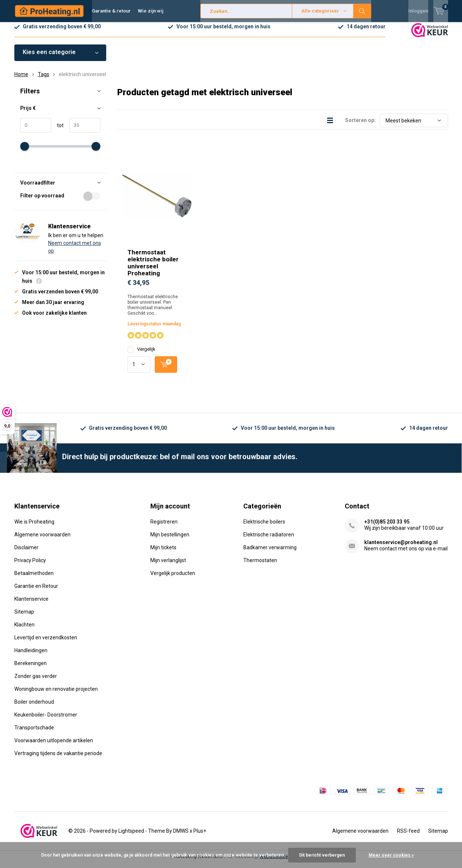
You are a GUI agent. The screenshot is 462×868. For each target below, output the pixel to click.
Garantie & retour (111, 11)
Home (21, 80)
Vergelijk (142, 355)
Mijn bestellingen (170, 540)
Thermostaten (260, 566)
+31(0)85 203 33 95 (387, 527)
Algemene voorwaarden (42, 540)
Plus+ (200, 836)
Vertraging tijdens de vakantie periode (58, 759)
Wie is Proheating (34, 527)
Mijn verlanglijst (168, 566)
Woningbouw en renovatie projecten (56, 694)
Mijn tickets (163, 553)
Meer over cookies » (391, 855)
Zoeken (362, 11)
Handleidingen (31, 656)
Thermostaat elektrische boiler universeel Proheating (153, 268)
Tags (44, 80)
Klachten (24, 630)
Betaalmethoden (34, 579)
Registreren (164, 527)
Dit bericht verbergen (322, 855)
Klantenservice (31, 604)
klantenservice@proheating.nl (401, 548)
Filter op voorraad (60, 201)
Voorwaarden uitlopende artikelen (54, 746)
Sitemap (24, 617)
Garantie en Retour (36, 592)
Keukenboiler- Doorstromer (46, 720)
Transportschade (34, 733)
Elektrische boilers (264, 527)
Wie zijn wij (151, 11)
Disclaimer (26, 553)
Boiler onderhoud (34, 707)
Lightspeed (131, 836)
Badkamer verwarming (270, 553)
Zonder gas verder (36, 682)
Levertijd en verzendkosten (46, 643)
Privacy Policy (30, 566)
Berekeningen (31, 669)
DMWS (181, 836)
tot (57, 131)
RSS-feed (408, 836)
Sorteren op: (360, 126)
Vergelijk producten (173, 579)
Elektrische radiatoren (269, 540)
